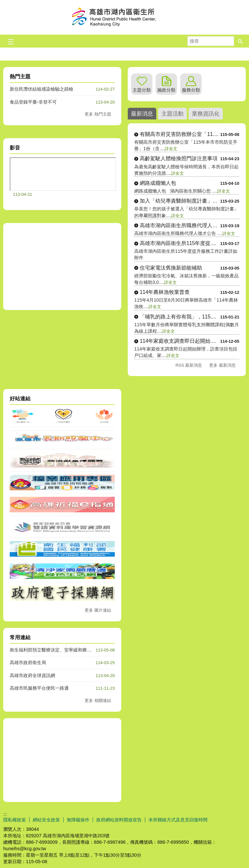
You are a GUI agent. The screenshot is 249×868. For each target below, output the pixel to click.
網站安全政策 (46, 820)
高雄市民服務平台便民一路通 (39, 688)
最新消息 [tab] (142, 114)
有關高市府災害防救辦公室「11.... (179, 134)
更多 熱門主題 (98, 114)
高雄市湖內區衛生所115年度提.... (178, 243)
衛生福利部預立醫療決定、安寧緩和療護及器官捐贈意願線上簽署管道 (80, 650)
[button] (241, 41)
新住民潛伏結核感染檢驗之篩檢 (41, 89)
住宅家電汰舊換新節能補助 (171, 268)
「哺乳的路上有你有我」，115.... (178, 317)
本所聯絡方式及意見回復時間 (178, 820)
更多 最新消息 (222, 365)
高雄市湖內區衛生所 (124, 17)
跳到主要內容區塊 (3, 3)
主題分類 (142, 90)
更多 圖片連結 (98, 610)
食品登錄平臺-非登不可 (33, 102)
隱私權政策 (15, 820)
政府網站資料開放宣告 (119, 820)
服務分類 (191, 90)
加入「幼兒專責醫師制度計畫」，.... (180, 201)
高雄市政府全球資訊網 (32, 675)
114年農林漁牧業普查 (165, 292)
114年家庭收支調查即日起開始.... (178, 341)
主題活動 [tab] (172, 114)
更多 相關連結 (98, 701)
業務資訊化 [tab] (206, 114)
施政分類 (166, 90)
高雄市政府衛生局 (28, 662)
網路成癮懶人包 (158, 183)
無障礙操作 (78, 820)
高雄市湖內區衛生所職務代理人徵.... (180, 225)
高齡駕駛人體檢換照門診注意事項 (179, 158)
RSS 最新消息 (189, 365)
